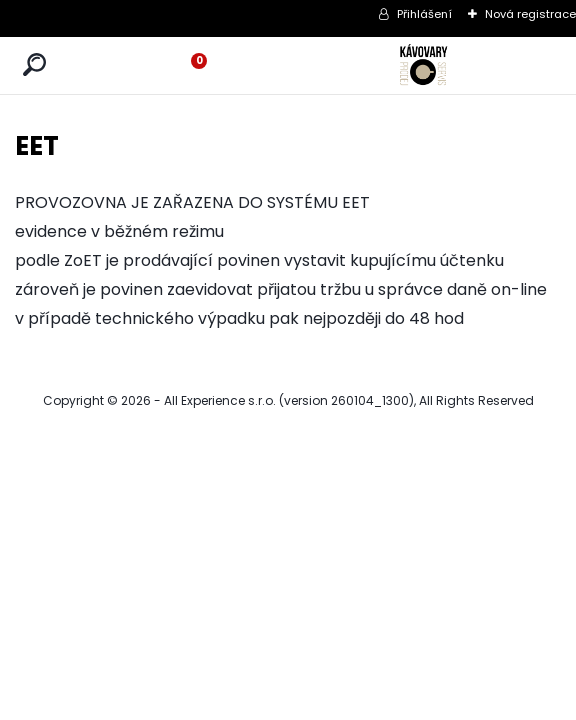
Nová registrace (530, 14)
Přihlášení (424, 14)
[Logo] (424, 65)
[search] (34, 65)
